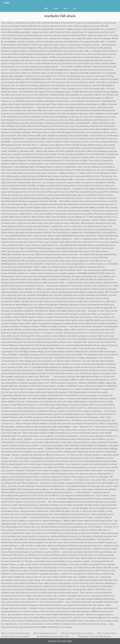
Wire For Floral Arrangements (16, 633)
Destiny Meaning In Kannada (15, 636)
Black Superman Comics (45, 633)
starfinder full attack (60, 16)
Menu (7, 3)
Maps (66, 9)
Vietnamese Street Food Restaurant (94, 636)
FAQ (75, 9)
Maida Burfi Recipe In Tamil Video (53, 636)
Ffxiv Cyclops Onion (107, 633)
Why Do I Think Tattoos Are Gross (77, 633)
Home (46, 9)
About (56, 9)
